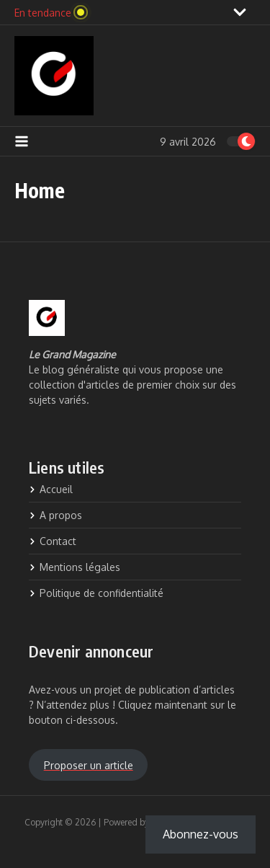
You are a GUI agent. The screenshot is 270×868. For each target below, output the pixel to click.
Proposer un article (89, 765)
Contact (53, 541)
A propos (55, 515)
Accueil (51, 489)
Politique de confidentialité (96, 593)
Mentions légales (75, 567)
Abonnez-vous (201, 834)
